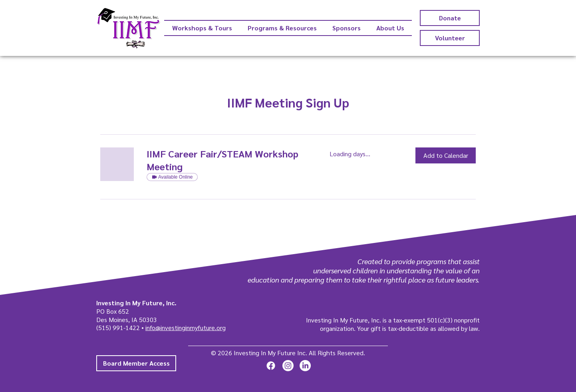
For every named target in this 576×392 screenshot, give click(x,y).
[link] (228, 160)
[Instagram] (288, 366)
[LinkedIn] (305, 366)
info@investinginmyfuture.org (186, 327)
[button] (446, 155)
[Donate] (450, 18)
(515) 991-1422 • (121, 327)
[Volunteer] (450, 38)
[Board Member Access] (136, 363)
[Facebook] (271, 366)
